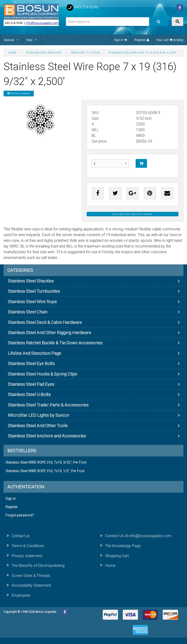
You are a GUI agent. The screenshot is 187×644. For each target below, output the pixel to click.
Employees (21, 595)
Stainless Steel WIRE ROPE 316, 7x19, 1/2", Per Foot (45, 471)
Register (142, 40)
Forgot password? (20, 515)
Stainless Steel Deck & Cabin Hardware (45, 322)
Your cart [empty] (170, 40)
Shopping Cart (117, 556)
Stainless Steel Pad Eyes (31, 384)
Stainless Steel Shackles (31, 281)
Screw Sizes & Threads (31, 576)
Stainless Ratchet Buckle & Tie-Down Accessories (55, 343)
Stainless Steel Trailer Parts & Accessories (48, 405)
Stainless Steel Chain (28, 312)
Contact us (21, 536)
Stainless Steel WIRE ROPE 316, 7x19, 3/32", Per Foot (46, 463)
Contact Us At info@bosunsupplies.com (138, 536)
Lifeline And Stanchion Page (34, 353)
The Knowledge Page (123, 546)
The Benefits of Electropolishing (38, 566)
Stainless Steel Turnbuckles (34, 291)
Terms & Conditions (28, 546)
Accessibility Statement (31, 585)
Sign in (120, 40)
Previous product (19, 93)
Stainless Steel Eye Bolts (31, 364)
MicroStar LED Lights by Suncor (39, 415)
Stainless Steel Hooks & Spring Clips (42, 374)
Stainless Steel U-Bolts (29, 394)
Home (110, 566)
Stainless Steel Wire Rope (32, 302)
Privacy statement (27, 556)
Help (29, 40)
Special (9, 40)
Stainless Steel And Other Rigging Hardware (49, 333)
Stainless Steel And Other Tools (38, 426)
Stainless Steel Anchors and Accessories (47, 436)
